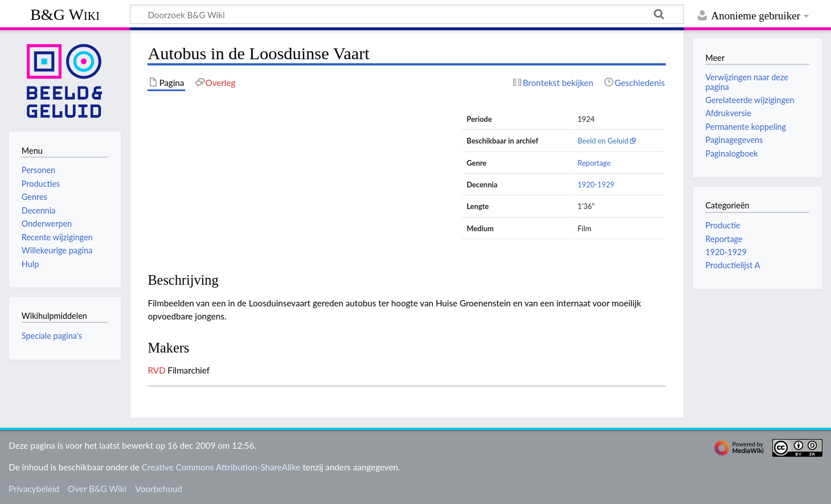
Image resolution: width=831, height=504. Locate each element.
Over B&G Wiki (97, 489)
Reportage (594, 163)
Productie (722, 225)
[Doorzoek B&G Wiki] (407, 14)
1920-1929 (596, 185)
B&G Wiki (65, 15)
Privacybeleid (34, 489)
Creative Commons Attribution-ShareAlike (221, 467)
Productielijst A (732, 265)
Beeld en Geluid (603, 141)
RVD (156, 370)
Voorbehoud (158, 489)
